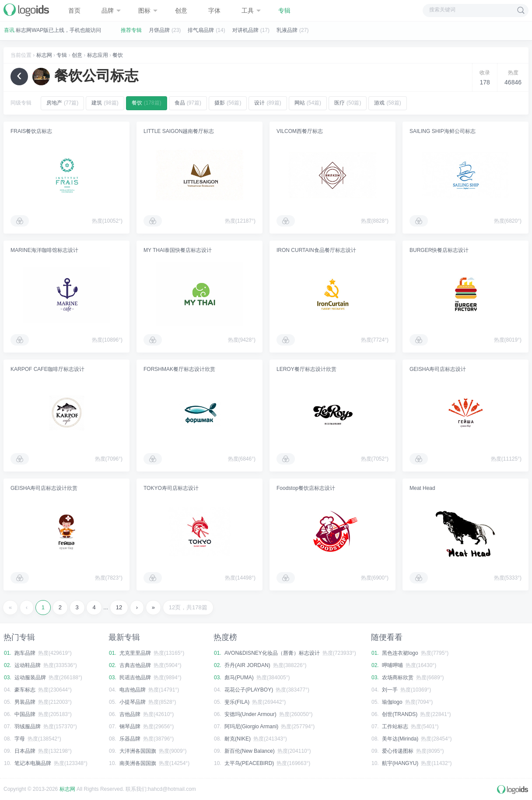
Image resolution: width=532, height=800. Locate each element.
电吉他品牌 (133, 690)
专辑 (284, 10)
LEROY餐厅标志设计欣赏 (306, 369)
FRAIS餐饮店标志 (31, 131)
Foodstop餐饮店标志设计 (306, 488)
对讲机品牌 (245, 30)
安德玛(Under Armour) (250, 714)
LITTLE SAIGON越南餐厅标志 (179, 131)
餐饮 (118, 55)
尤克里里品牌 (135, 653)
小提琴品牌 (133, 702)
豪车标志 (25, 690)
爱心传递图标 (398, 751)
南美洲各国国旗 (138, 763)
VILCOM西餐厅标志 (300, 131)
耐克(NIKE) (238, 739)
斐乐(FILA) (237, 702)
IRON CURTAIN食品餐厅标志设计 (316, 250)
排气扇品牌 (201, 30)
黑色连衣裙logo (400, 653)
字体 (214, 10)
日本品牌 (25, 751)
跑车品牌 (25, 653)
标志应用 (98, 55)
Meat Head (422, 488)
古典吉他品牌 (135, 665)
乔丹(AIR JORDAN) (247, 665)
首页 (74, 10)
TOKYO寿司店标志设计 (171, 488)
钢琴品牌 (130, 727)
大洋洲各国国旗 (138, 751)
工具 (251, 10)
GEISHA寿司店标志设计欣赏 (44, 488)
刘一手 (390, 690)
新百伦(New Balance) (250, 751)
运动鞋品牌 (28, 665)
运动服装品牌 (30, 678)
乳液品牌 (287, 30)
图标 (148, 10)
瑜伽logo (392, 702)
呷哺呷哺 (392, 665)
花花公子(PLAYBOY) (249, 690)
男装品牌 (25, 702)
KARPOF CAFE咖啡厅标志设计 (47, 369)
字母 (20, 739)
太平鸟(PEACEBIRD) (249, 763)
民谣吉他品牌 (135, 678)
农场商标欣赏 (398, 678)
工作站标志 (395, 727)
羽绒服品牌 (28, 727)
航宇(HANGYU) (400, 763)
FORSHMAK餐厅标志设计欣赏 (179, 369)
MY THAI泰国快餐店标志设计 (178, 250)
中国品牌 (25, 714)
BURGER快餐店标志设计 (439, 250)
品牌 (111, 10)
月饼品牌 (159, 30)
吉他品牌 (130, 714)
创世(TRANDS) (400, 714)
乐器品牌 (130, 739)
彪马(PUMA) (239, 678)
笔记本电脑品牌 (33, 763)
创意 (181, 10)
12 (119, 607)
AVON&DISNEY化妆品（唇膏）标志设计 (272, 653)
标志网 (44, 55)
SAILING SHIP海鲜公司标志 (443, 131)
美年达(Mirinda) (400, 739)
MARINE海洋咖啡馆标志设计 (44, 250)
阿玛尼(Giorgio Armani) (251, 727)
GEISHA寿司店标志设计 (438, 369)
